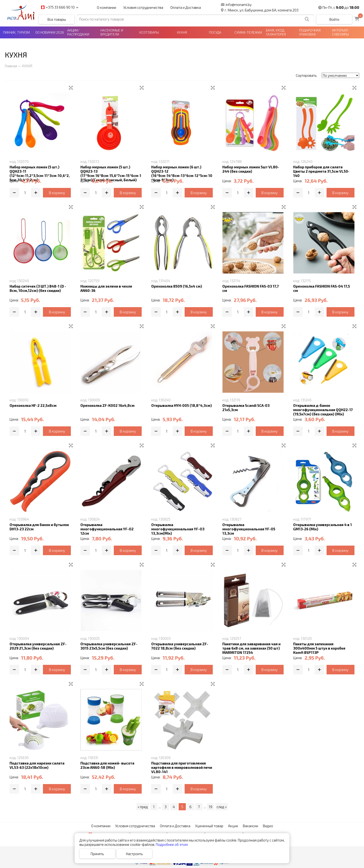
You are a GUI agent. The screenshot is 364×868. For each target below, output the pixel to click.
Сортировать (306, 75)
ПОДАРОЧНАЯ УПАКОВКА (310, 32)
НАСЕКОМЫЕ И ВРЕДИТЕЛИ (112, 32)
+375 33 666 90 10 (58, 7)
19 (211, 807)
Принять (97, 854)
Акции (233, 826)
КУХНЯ (182, 32)
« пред (143, 807)
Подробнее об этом (172, 844)
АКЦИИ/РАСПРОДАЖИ (78, 32)
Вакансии (250, 826)
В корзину (57, 193)
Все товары (57, 19)
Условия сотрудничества (143, 7)
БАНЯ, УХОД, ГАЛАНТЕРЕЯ (276, 32)
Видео (268, 826)
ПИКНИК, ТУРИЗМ (16, 32)
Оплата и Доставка (186, 7)
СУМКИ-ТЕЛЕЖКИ (248, 32)
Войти (334, 19)
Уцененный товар (209, 826)
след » (222, 807)
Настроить (134, 854)
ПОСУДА (215, 32)
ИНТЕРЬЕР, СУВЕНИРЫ (340, 32)
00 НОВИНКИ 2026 (50, 32)
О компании (107, 7)
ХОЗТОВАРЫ (149, 32)
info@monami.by (236, 5)
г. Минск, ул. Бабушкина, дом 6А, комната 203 (260, 10)
